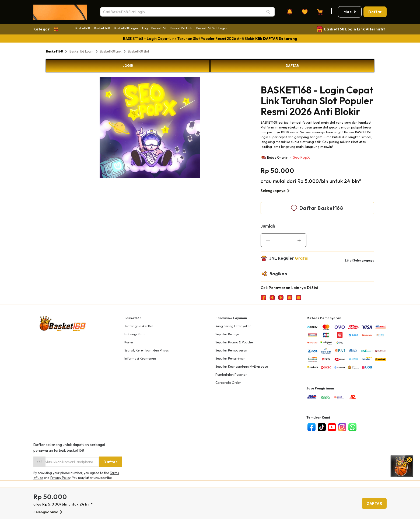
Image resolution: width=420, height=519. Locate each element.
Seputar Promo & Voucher (235, 342)
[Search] (268, 12)
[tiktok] (322, 427)
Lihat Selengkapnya (360, 260)
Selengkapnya (276, 191)
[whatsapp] (352, 427)
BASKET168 (269, 122)
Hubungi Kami (135, 334)
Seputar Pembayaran (231, 350)
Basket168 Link (181, 28)
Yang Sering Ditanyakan (233, 326)
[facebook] (311, 427)
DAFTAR (292, 66)
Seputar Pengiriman (230, 358)
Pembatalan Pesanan (231, 375)
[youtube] (332, 427)
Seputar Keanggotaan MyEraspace (242, 366)
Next (204, 128)
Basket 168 (102, 28)
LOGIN (128, 66)
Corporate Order (228, 383)
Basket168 (82, 28)
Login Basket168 (154, 28)
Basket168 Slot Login (211, 28)
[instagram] (342, 427)
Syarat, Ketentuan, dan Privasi (147, 350)
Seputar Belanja (227, 334)
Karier (129, 342)
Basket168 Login (126, 28)
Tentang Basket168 (138, 326)
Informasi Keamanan (140, 358)
